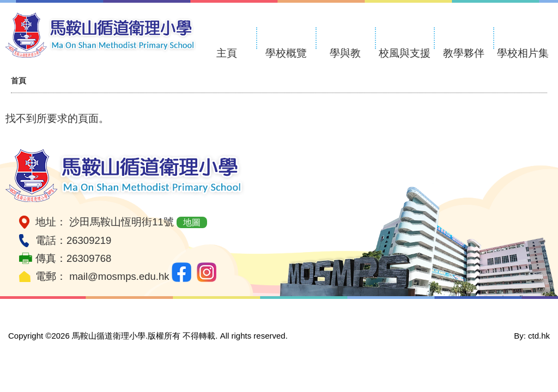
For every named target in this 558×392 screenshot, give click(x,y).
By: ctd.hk (532, 336)
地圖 (192, 222)
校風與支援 (405, 53)
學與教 (345, 53)
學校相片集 (523, 53)
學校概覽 (286, 53)
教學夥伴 (464, 53)
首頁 (19, 81)
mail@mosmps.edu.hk (119, 276)
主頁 (227, 53)
